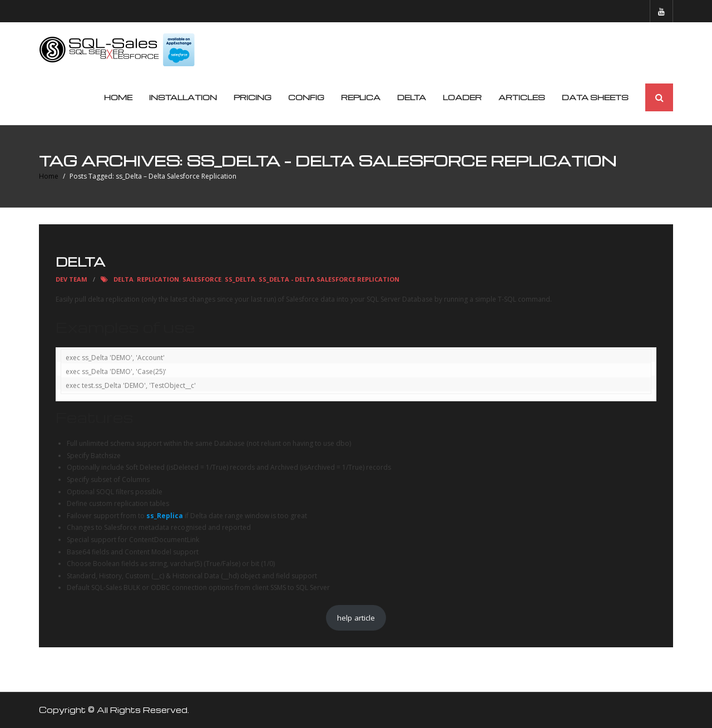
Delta (80, 262)
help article (356, 618)
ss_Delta (240, 280)
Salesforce (202, 280)
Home (118, 98)
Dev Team (71, 280)
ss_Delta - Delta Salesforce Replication (329, 280)
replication (158, 280)
